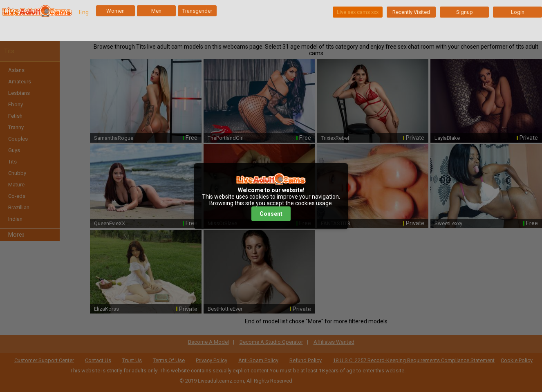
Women (115, 11)
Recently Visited (411, 12)
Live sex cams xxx (358, 12)
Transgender (197, 11)
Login (518, 12)
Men (156, 11)
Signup (465, 12)
